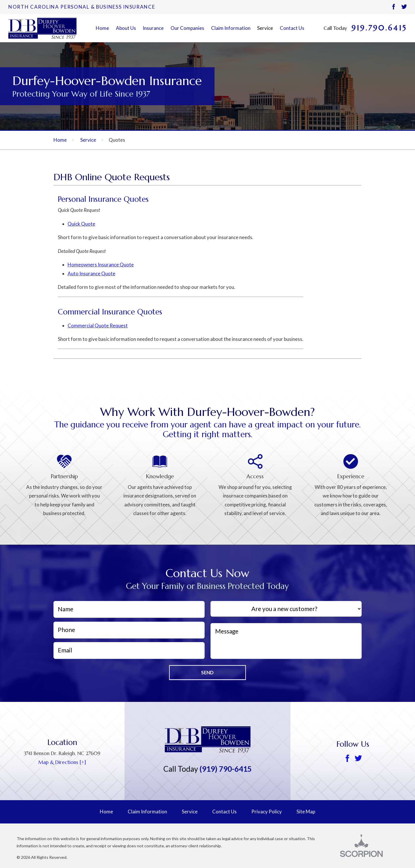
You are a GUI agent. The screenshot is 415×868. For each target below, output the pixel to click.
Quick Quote (81, 224)
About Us (126, 28)
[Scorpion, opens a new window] (369, 846)
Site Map (306, 812)
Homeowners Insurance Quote (101, 265)
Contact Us (292, 28)
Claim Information (231, 28)
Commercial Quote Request (98, 325)
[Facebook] (394, 7)
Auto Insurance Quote (91, 273)
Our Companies (187, 28)
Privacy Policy (267, 812)
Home (102, 28)
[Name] (129, 609)
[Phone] (129, 630)
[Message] (286, 641)
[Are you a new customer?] (286, 609)
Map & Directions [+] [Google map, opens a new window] (62, 762)
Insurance (153, 28)
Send (207, 672)
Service (265, 28)
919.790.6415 (379, 28)
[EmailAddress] (129, 650)
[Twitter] (404, 7)
